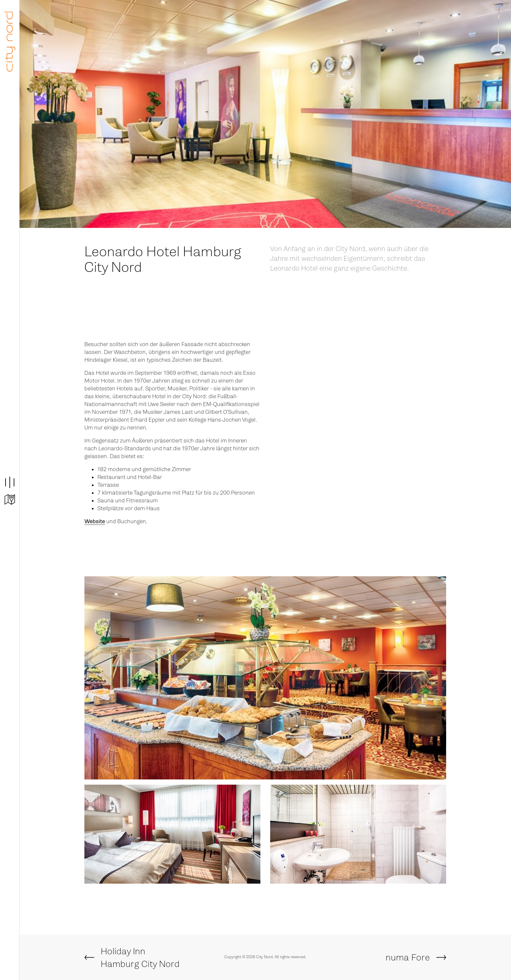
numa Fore (408, 958)
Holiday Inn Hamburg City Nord (140, 958)
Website (95, 521)
